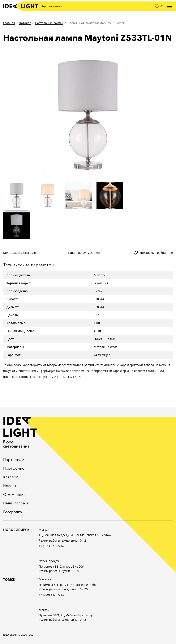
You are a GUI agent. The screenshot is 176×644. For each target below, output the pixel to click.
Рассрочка (13, 512)
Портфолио (14, 468)
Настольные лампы (49, 23)
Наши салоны (16, 503)
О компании (14, 495)
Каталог (25, 23)
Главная (9, 23)
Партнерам (14, 460)
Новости (11, 486)
